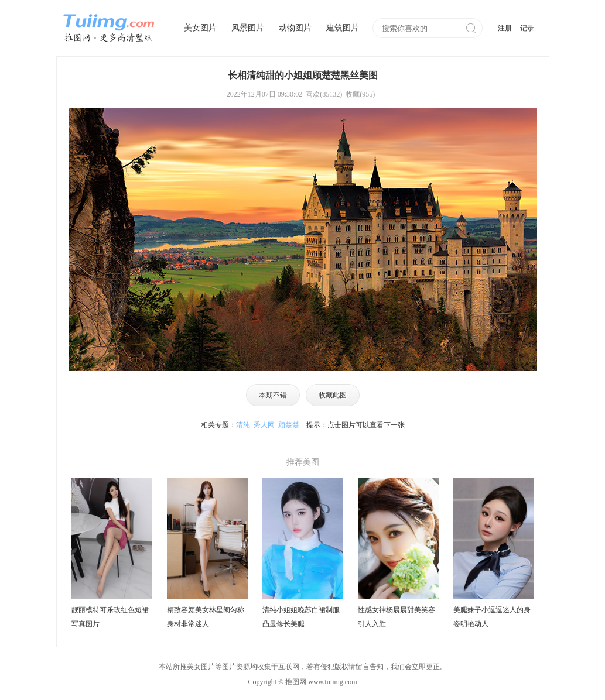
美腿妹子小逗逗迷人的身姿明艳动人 (492, 617)
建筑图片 (343, 28)
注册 (505, 28)
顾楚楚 (289, 425)
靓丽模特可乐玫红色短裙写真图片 (110, 617)
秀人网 (264, 425)
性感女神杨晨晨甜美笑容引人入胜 (397, 617)
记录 (527, 28)
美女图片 (200, 28)
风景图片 (248, 28)
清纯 (243, 425)
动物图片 (295, 28)
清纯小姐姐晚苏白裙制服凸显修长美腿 (301, 617)
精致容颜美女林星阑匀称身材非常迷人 (206, 617)
